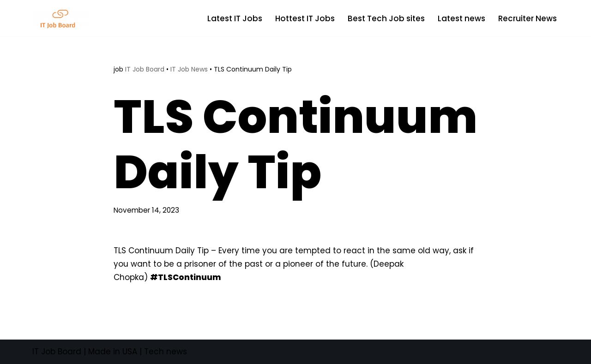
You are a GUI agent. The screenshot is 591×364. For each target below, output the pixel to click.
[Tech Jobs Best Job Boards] (62, 18)
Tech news (166, 352)
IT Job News (189, 69)
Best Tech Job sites (386, 18)
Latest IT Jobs (235, 18)
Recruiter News (528, 18)
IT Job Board (145, 69)
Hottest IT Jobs (305, 18)
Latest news (461, 18)
